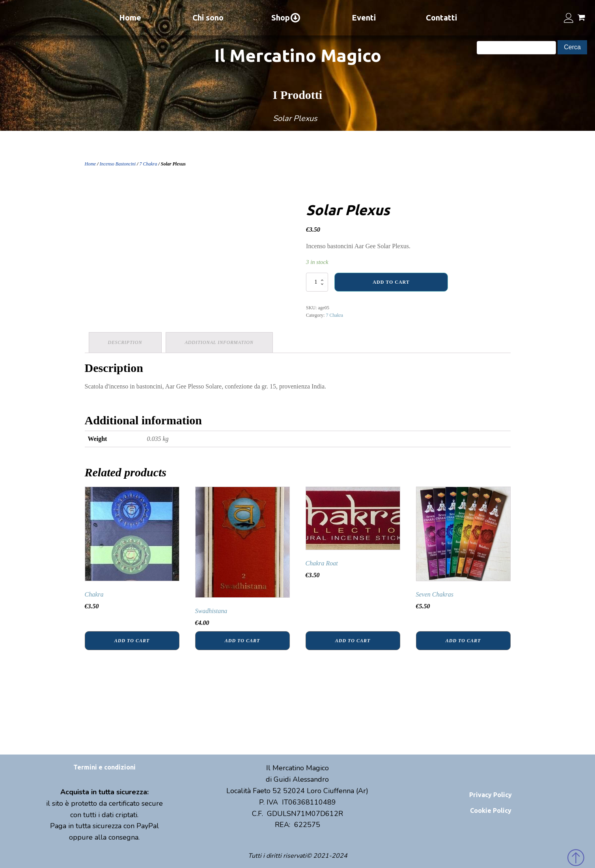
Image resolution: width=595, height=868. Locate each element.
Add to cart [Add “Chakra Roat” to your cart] (353, 641)
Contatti (441, 18)
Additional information (219, 342)
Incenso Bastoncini (118, 164)
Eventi (364, 18)
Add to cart (391, 282)
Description (125, 342)
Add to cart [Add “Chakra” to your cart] (132, 641)
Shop (286, 18)
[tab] (125, 343)
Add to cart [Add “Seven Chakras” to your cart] (463, 641)
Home (130, 18)
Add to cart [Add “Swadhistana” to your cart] (242, 641)
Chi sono (208, 18)
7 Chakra (148, 164)
